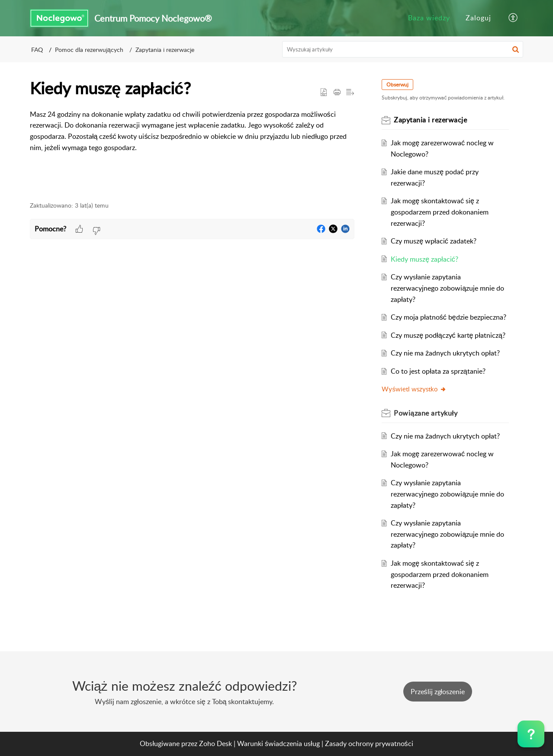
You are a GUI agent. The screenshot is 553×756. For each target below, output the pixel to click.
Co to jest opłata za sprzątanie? (438, 371)
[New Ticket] (438, 692)
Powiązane (426, 413)
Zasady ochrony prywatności (369, 743)
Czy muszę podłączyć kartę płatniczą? (449, 335)
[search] (403, 49)
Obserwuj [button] (398, 85)
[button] (516, 49)
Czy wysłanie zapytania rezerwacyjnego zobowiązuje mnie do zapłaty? (448, 288)
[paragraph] (192, 131)
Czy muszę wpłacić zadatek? (434, 241)
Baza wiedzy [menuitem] (429, 18)
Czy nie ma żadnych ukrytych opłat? (446, 353)
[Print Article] (337, 93)
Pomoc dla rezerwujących (89, 50)
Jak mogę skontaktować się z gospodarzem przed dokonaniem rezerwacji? (440, 212)
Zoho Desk (215, 743)
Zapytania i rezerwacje (165, 50)
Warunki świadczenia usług (278, 743)
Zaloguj (478, 18)
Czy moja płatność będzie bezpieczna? (449, 317)
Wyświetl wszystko (415, 389)
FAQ (37, 50)
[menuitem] (429, 18)
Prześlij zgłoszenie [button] (438, 692)
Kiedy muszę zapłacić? (425, 259)
